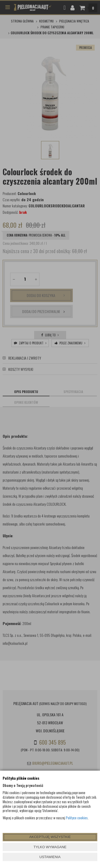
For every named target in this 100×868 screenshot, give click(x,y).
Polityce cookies (77, 818)
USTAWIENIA (50, 857)
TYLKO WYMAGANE (50, 847)
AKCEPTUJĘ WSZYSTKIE (50, 837)
